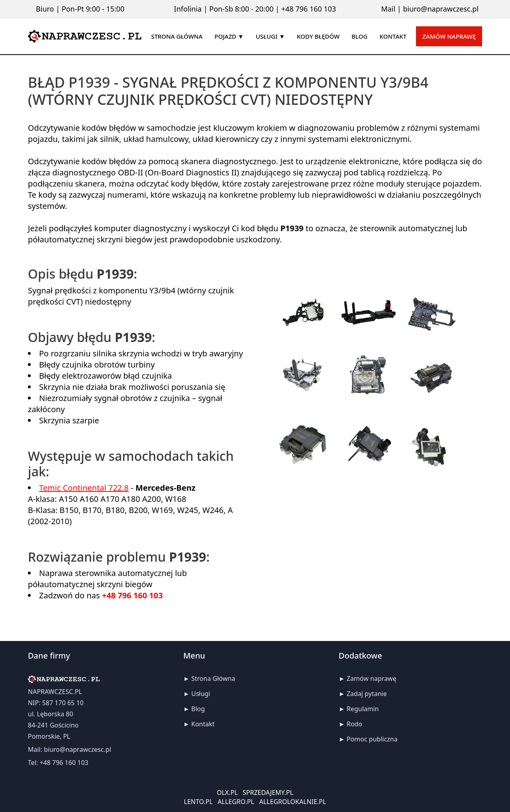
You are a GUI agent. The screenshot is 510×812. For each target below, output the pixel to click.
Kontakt (203, 724)
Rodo (354, 724)
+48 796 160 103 (309, 9)
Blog (198, 709)
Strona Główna (213, 678)
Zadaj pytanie (367, 694)
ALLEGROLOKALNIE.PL (293, 802)
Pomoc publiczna (372, 739)
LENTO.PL (198, 802)
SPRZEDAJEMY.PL (268, 792)
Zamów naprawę (449, 36)
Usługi (201, 694)
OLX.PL (227, 792)
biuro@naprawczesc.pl (441, 9)
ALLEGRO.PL (236, 802)
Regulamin (363, 709)
